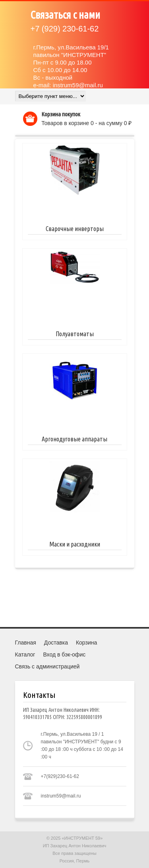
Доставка (56, 643)
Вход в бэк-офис (64, 654)
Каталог (25, 654)
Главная (26, 643)
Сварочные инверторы (75, 229)
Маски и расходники (75, 544)
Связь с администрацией (47, 666)
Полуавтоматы (75, 334)
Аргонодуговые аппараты (74, 439)
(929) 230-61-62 (65, 29)
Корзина (86, 643)
